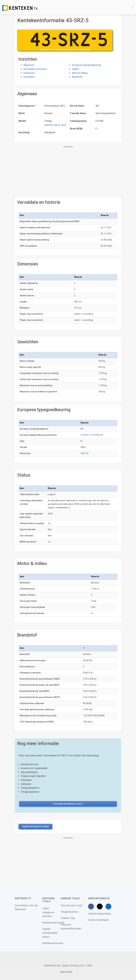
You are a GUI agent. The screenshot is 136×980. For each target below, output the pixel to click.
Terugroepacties (69, 912)
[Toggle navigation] (133, 7)
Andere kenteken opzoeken (35, 827)
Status (75, 69)
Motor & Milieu (80, 73)
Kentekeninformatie (53, 943)
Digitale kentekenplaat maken (50, 933)
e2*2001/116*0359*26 (92, 435)
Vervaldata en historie (35, 69)
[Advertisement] (68, 172)
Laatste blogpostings (100, 914)
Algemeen (29, 65)
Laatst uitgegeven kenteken (48, 912)
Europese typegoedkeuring (86, 65)
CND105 (85, 453)
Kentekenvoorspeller (53, 923)
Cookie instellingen (98, 920)
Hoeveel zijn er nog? (55, 125)
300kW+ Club (68, 918)
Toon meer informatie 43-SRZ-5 (68, 804)
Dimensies (29, 73)
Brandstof (77, 77)
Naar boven (66, 972)
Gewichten (29, 77)
